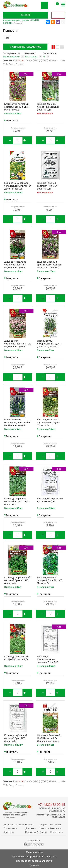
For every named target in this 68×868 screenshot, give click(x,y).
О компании (10, 828)
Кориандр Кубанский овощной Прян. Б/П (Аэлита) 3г (16, 738)
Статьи (43, 832)
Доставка (30, 828)
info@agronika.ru (56, 811)
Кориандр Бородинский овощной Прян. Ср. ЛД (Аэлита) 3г (17, 580)
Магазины (56, 825)
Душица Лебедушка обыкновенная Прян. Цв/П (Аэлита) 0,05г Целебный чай (16, 266)
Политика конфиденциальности (34, 861)
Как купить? (32, 832)
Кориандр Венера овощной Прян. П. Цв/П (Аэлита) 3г (50, 580)
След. (12, 64)
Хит (7, 38)
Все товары (31, 57)
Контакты (9, 832)
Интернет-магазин (11, 20)
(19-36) (28, 60)
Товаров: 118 (10, 60)
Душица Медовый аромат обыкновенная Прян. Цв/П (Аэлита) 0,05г (49, 266)
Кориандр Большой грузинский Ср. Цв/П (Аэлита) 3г (48, 422)
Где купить (11, 120)
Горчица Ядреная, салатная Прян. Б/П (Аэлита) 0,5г (48, 186)
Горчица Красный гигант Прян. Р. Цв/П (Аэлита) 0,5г (48, 107)
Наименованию (11, 57)
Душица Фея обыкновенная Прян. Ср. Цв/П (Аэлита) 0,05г (18, 344)
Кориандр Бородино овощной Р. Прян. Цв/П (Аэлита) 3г (17, 501)
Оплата (29, 825)
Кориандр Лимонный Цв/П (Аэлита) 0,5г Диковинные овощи (49, 738)
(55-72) (45, 60)
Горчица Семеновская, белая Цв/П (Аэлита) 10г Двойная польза (18, 186)
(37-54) (36, 60)
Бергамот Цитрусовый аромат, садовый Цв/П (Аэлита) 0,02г (17, 107)
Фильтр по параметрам (25, 47)
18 (44, 57)
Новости (44, 828)
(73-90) (53, 60)
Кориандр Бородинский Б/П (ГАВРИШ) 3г (50, 500)
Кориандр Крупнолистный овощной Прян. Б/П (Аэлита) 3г (48, 661)
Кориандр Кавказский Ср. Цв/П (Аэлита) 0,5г (16, 658)
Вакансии (56, 828)
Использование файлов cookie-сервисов (34, 857)
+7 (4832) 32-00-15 (52, 805)
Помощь (34, 865)
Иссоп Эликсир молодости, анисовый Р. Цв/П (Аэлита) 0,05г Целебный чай (18, 424)
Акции (43, 825)
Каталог (25, 15)
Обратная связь (34, 852)
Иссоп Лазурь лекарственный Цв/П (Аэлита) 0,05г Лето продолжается (49, 345)
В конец (20, 64)
